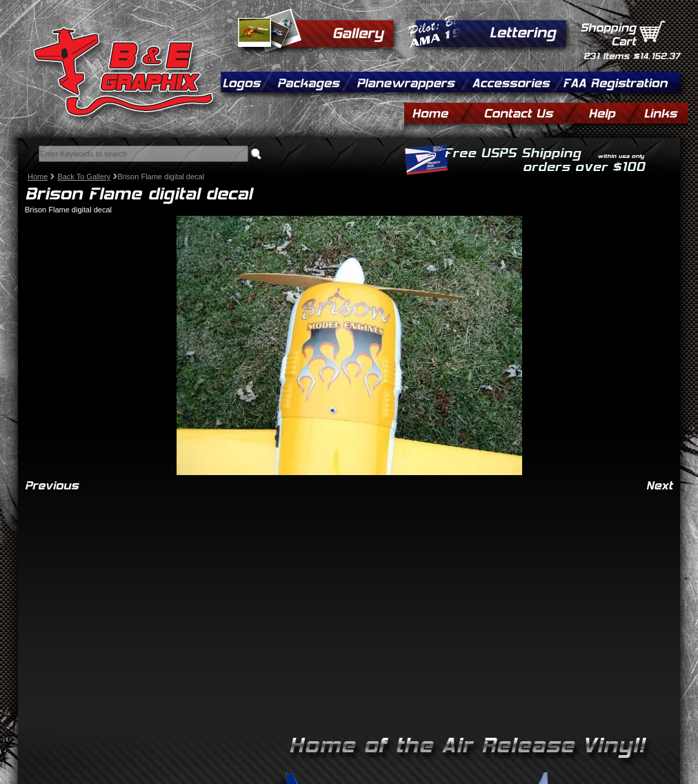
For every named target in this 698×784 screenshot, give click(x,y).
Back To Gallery (84, 177)
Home (38, 177)
